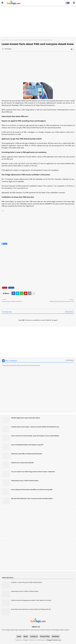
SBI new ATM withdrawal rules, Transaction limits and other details (32, 498)
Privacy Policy (45, 636)
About (26, 636)
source (3, 211)
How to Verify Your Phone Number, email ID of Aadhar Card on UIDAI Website (35, 436)
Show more (69, 312)
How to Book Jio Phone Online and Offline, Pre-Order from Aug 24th (32, 490)
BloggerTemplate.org (54, 640)
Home (4, 40)
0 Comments (70, 360)
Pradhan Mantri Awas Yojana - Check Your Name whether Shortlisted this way (35, 427)
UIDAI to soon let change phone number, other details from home (31, 600)
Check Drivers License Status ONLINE (22, 463)
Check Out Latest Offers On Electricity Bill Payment (27, 454)
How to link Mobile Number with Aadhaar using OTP (27, 445)
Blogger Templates (29, 640)
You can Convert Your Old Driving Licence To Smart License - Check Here (33, 472)
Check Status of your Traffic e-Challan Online (25, 481)
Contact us (34, 636)
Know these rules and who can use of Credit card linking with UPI (31, 609)
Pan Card (10, 40)
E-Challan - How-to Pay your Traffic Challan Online (26, 582)
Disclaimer (56, 636)
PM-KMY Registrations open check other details (26, 418)
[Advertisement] (38, 22)
